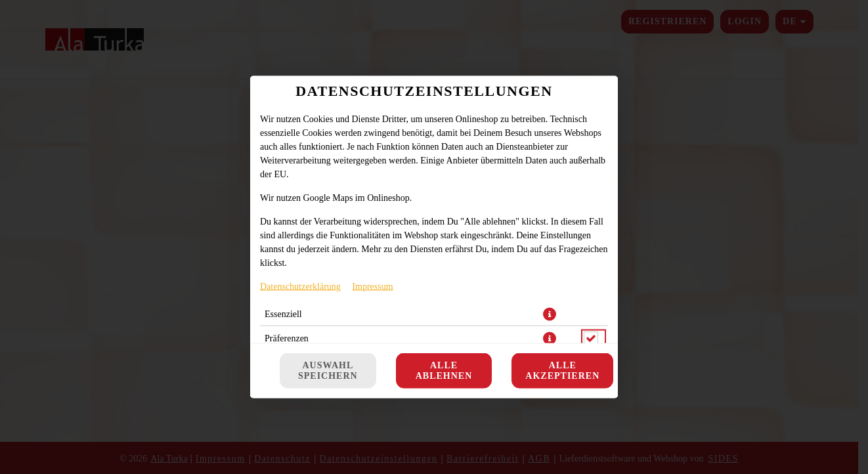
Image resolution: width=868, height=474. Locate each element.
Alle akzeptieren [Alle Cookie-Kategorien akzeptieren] (562, 371)
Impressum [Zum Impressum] (372, 287)
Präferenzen (287, 338)
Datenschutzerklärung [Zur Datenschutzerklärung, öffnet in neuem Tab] (300, 287)
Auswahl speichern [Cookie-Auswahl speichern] (328, 371)
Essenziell (283, 314)
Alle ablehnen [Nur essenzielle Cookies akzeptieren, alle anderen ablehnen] (444, 371)
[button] (550, 314)
